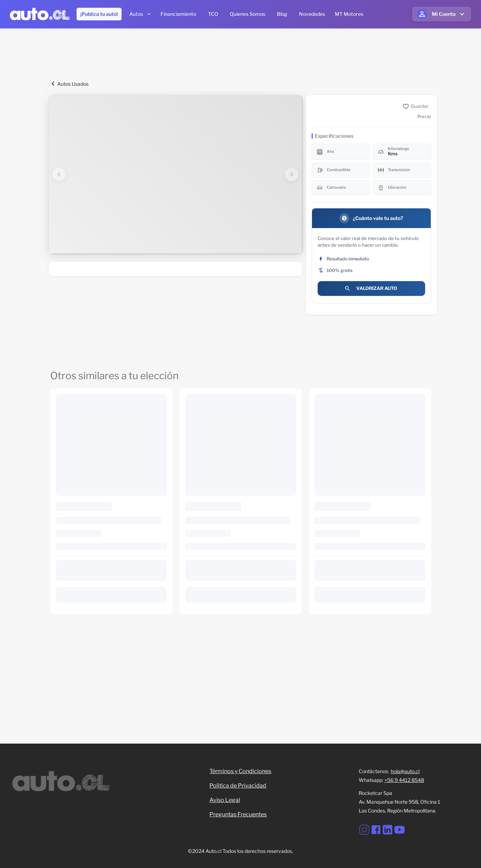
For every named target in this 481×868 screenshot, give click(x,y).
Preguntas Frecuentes (238, 814)
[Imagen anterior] (59, 174)
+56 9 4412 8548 (404, 780)
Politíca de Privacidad (238, 786)
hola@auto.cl (405, 771)
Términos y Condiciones (240, 771)
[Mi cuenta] (442, 14)
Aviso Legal (225, 800)
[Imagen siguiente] (292, 174)
